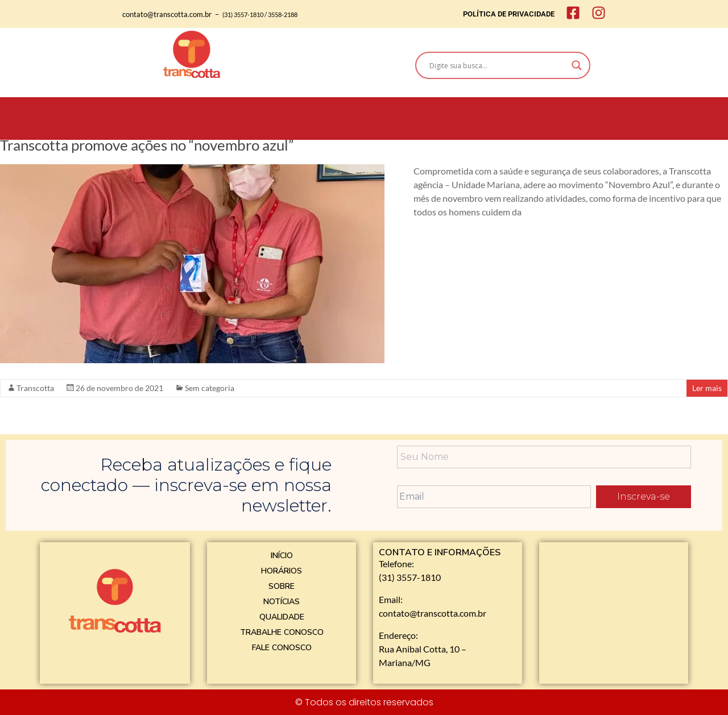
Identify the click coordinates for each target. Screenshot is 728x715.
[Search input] (498, 65)
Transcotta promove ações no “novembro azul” (147, 145)
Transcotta (35, 388)
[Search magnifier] (577, 65)
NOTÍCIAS (282, 602)
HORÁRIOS (282, 571)
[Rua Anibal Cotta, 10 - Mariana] (614, 612)
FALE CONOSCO (282, 648)
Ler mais (707, 388)
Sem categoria (210, 388)
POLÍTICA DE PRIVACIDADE (509, 14)
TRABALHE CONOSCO (282, 632)
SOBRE (282, 586)
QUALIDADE (282, 617)
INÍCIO (282, 556)
